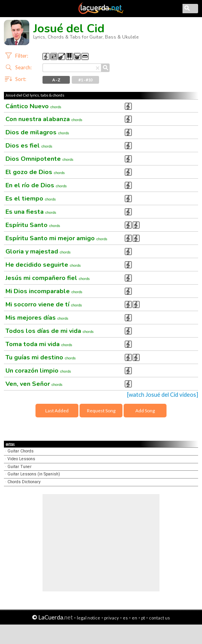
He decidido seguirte (43, 265)
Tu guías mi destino (41, 357)
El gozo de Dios (35, 172)
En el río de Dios (36, 185)
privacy (112, 618)
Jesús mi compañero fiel (48, 278)
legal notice (89, 618)
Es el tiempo (31, 199)
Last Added (57, 411)
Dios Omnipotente (39, 159)
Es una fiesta (31, 212)
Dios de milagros (37, 132)
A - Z (56, 80)
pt (143, 618)
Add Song (145, 411)
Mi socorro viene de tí (44, 304)
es (125, 618)
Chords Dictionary (24, 482)
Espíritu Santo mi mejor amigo (56, 238)
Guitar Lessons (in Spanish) (34, 474)
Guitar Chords (20, 451)
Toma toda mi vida (39, 344)
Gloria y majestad (38, 252)
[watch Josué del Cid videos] (163, 395)
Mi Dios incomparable (44, 291)
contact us (159, 618)
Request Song (101, 411)
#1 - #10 (86, 80)
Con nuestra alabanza (44, 119)
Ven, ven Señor (34, 384)
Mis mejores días (37, 318)
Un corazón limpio (38, 371)
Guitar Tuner (19, 467)
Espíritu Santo (33, 225)
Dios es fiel (29, 146)
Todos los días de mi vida (50, 331)
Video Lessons (21, 459)
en (135, 618)
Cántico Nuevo (33, 106)
